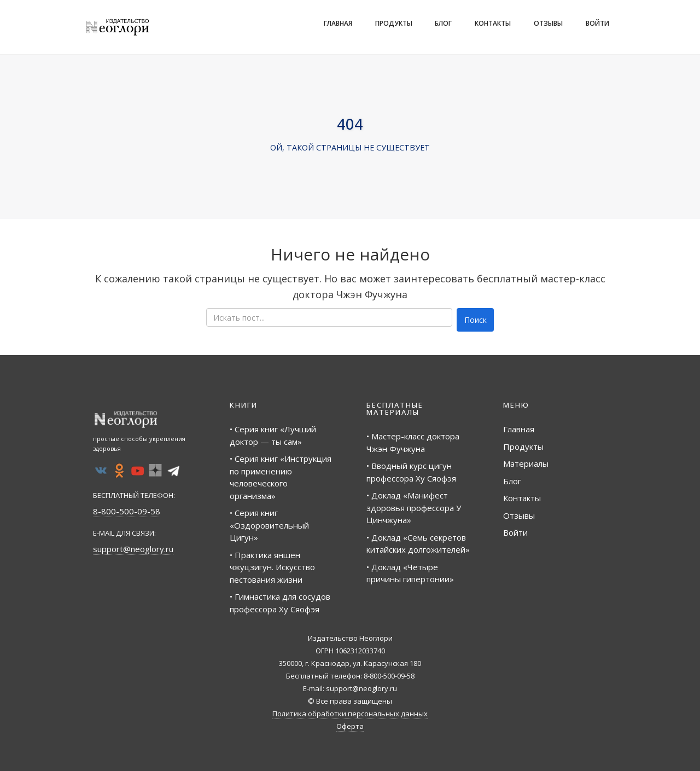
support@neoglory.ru (133, 549)
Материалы (526, 463)
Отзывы (548, 23)
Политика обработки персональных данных (350, 714)
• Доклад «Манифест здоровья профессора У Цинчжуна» (414, 508)
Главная (338, 23)
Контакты (493, 23)
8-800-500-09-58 (127, 511)
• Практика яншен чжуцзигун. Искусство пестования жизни (272, 567)
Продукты (394, 23)
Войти (597, 23)
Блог (443, 23)
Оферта (350, 726)
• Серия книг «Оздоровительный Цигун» (269, 525)
